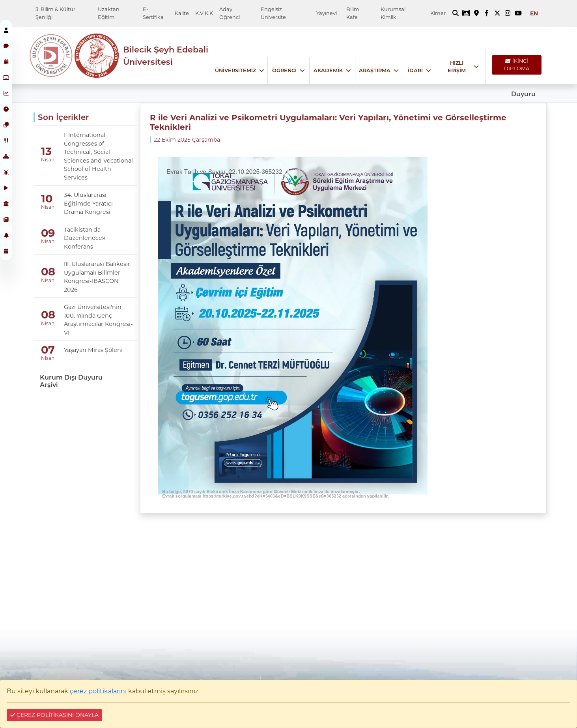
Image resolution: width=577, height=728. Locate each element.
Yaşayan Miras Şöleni (93, 350)
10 (47, 199)
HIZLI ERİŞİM (457, 67)
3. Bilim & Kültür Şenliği (55, 13)
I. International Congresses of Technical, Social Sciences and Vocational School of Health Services (98, 156)
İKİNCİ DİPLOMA (517, 65)
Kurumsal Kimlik (393, 13)
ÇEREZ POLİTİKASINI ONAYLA (54, 715)
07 (48, 350)
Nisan (47, 160)
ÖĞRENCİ (284, 70)
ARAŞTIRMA (375, 70)
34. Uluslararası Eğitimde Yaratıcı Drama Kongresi (88, 203)
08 (48, 272)
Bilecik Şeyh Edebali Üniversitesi (166, 56)
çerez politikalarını (98, 691)
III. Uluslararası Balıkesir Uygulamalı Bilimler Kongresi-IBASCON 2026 (97, 277)
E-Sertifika (153, 13)
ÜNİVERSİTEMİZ (235, 70)
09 (48, 233)
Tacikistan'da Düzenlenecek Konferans (85, 238)
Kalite (182, 13)
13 (46, 151)
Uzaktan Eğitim (109, 13)
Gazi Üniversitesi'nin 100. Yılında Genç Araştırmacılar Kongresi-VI (98, 320)
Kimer (438, 13)
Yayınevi (327, 13)
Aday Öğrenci (230, 13)
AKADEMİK (328, 70)
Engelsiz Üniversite (273, 13)
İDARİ (415, 70)
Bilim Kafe (353, 13)
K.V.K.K (204, 13)
